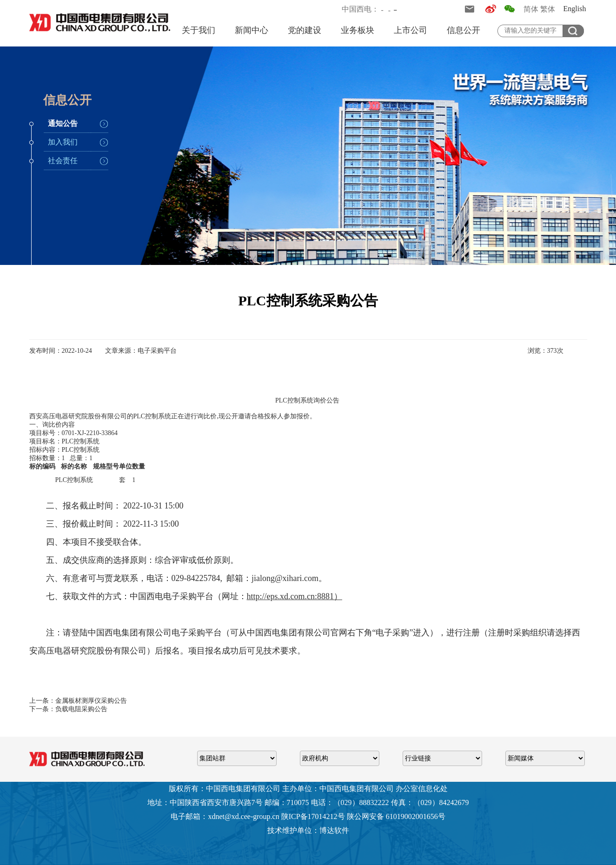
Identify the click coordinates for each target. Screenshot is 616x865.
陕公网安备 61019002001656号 (396, 816)
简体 (531, 9)
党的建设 (305, 30)
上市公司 (411, 30)
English (575, 9)
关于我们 (199, 30)
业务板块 (358, 30)
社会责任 (63, 161)
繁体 (548, 9)
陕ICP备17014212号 (313, 816)
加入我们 (63, 142)
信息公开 (464, 30)
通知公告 (63, 123)
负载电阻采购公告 (81, 709)
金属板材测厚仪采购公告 (91, 701)
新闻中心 (252, 30)
